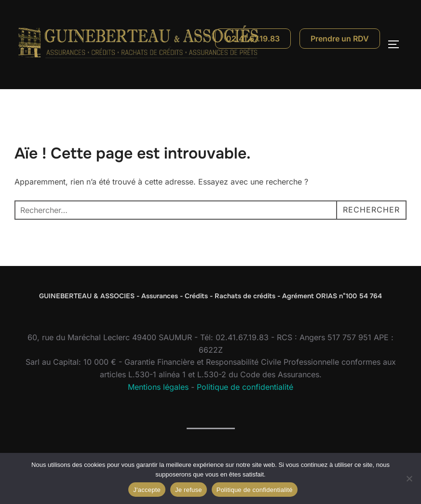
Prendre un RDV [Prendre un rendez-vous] (340, 39)
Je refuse (189, 490)
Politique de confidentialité (245, 387)
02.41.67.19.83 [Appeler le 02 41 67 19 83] (253, 39)
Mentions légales (158, 387)
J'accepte (147, 490)
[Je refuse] (409, 478)
